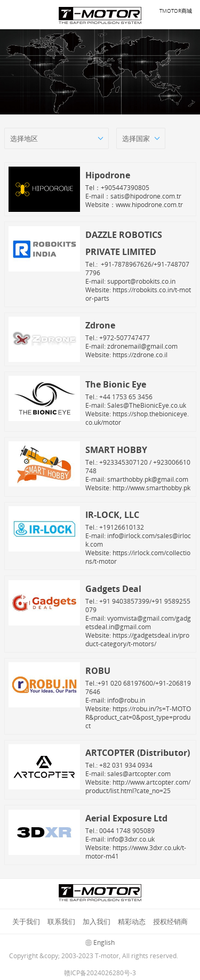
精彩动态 (132, 921)
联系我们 (61, 921)
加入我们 (97, 921)
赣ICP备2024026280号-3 (100, 973)
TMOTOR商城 (176, 11)
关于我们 (26, 921)
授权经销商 (170, 921)
